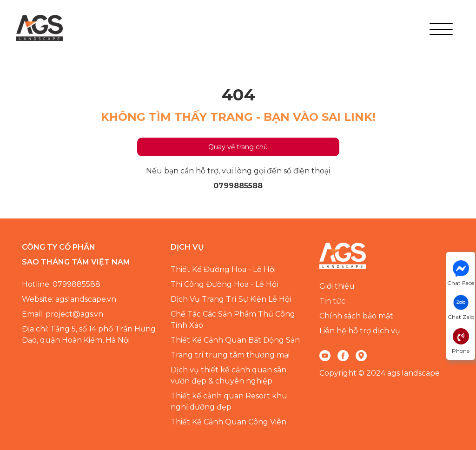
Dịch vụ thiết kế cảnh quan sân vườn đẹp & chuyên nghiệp (228, 375)
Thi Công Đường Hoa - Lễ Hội (224, 284)
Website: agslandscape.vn (69, 299)
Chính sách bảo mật (356, 316)
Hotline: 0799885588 (61, 284)
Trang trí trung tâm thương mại (230, 355)
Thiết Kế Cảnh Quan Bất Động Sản (235, 340)
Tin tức (332, 301)
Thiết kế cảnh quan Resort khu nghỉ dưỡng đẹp (229, 401)
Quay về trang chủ (238, 147)
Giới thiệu (337, 286)
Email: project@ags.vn (63, 314)
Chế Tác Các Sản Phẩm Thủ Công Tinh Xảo (233, 320)
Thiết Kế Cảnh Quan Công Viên (228, 422)
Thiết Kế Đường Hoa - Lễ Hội (223, 269)
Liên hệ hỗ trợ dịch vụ (360, 331)
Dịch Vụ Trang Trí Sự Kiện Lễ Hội (231, 299)
